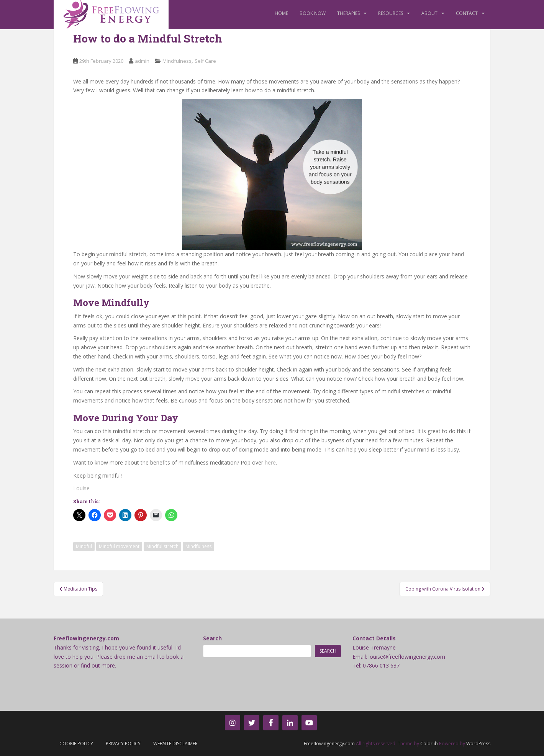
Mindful (84, 546)
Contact (467, 13)
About (429, 13)
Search (212, 638)
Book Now (313, 13)
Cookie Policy (76, 744)
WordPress (478, 744)
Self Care (205, 61)
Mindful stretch (162, 546)
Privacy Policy (123, 744)
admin (142, 61)
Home (281, 13)
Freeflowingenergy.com (329, 744)
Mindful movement (119, 546)
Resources (391, 13)
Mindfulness (177, 61)
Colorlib (429, 744)
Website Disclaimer (175, 744)
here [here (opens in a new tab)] (270, 462)
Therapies (348, 13)
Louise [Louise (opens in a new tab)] (81, 488)
